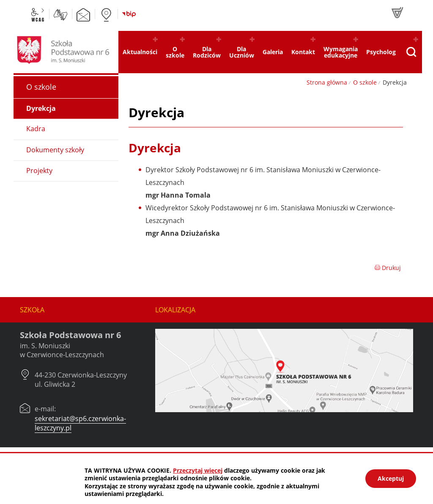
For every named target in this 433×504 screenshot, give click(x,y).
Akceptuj (391, 478)
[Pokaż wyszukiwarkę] (411, 52)
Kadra (36, 129)
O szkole (365, 82)
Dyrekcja (41, 108)
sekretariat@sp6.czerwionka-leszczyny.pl (80, 423)
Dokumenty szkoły (55, 150)
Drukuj (388, 268)
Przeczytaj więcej (198, 470)
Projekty (39, 171)
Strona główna (327, 82)
